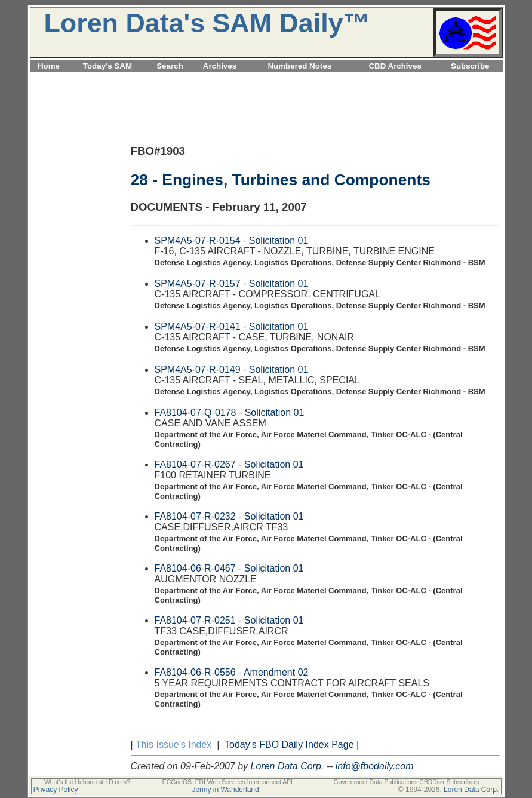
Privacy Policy (56, 790)
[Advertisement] (266, 79)
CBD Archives (395, 66)
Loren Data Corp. (287, 766)
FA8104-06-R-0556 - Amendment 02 (232, 672)
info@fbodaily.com (375, 766)
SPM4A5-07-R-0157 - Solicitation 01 (232, 283)
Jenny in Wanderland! (226, 790)
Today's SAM (107, 66)
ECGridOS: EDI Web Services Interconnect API (227, 782)
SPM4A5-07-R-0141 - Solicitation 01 (232, 326)
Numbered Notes (299, 66)
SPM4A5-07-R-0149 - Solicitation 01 (232, 369)
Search (170, 66)
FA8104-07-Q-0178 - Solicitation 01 (230, 412)
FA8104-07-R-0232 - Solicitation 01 (229, 516)
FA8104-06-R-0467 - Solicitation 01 (229, 568)
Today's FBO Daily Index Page (289, 745)
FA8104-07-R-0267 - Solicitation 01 (229, 464)
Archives (220, 66)
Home (49, 66)
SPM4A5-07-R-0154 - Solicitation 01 (232, 240)
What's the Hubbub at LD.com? (87, 782)
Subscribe (470, 66)
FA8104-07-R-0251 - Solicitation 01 (229, 620)
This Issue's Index (174, 745)
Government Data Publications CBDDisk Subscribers (407, 782)
